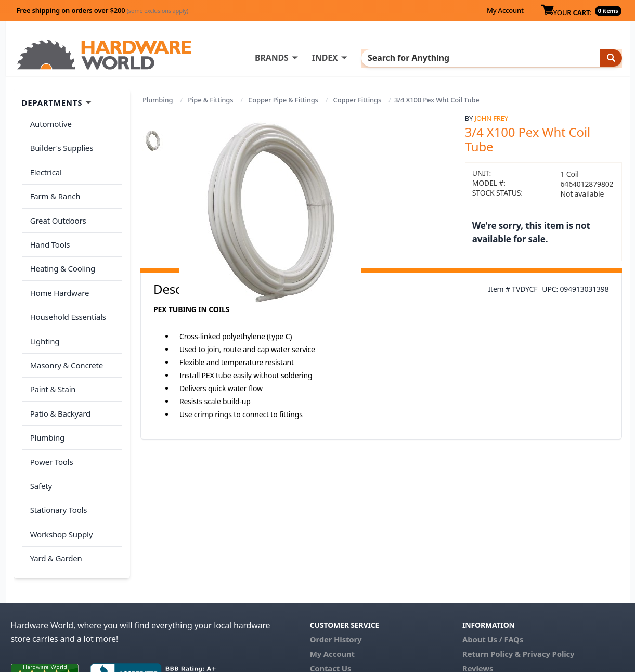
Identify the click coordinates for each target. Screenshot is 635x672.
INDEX (367, 58)
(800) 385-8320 (336, 615)
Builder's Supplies (60, 143)
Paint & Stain (51, 348)
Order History (336, 571)
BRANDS (314, 58)
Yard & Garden (54, 492)
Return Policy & (491, 586)
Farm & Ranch (53, 184)
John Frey (491, 118)
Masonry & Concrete (64, 328)
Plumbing (158, 100)
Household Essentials (66, 287)
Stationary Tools (57, 451)
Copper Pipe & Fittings (283, 100)
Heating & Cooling (61, 245)
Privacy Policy (549, 586)
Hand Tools (48, 225)
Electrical (44, 163)
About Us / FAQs (493, 571)
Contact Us (331, 600)
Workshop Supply (60, 471)
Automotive (49, 122)
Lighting (43, 307)
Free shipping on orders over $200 (103, 10)
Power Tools (50, 410)
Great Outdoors (56, 204)
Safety (39, 430)
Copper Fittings (357, 100)
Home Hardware (58, 266)
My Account (505, 10)
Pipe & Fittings (210, 100)
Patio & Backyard (58, 369)
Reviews (478, 600)
